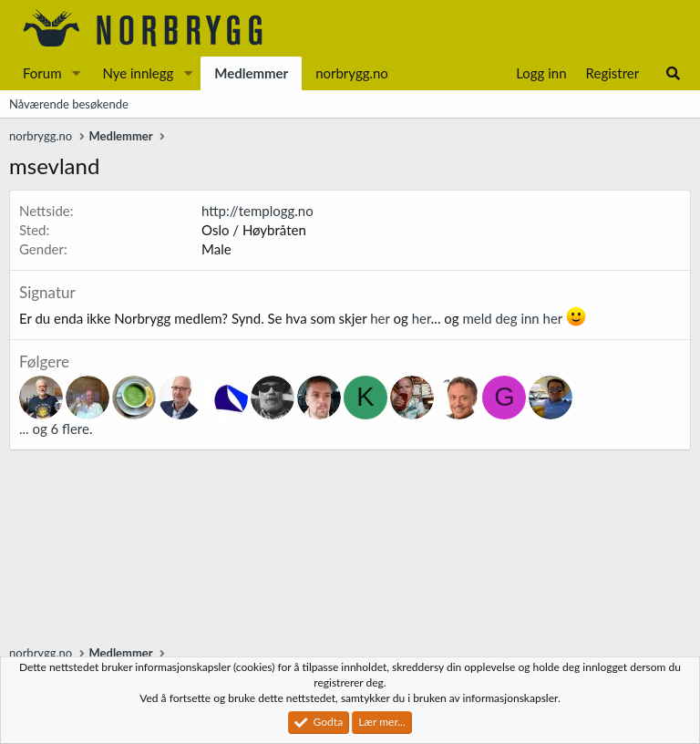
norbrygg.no (352, 73)
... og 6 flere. (56, 429)
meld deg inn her (512, 318)
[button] (76, 73)
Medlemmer (251, 73)
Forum (42, 73)
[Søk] (673, 73)
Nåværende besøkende (69, 104)
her (380, 318)
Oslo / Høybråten (254, 230)
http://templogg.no (257, 211)
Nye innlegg (138, 73)
